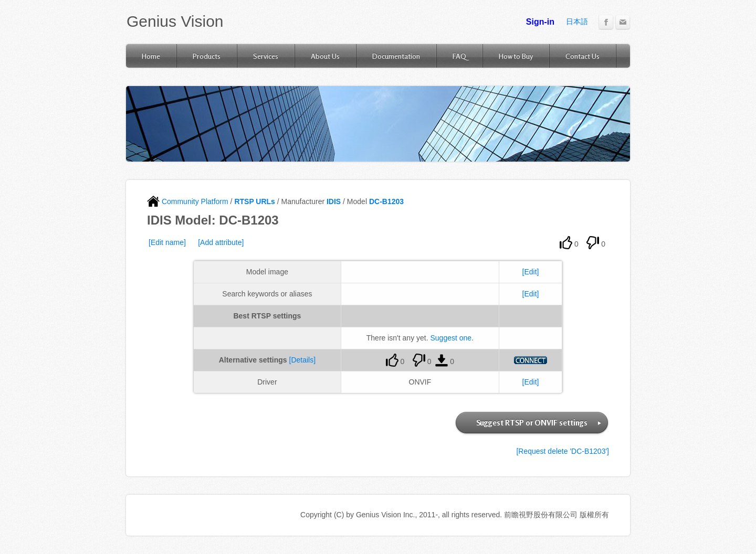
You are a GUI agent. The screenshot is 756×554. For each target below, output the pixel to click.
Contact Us (582, 56)
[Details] (303, 360)
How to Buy (516, 56)
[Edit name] (167, 242)
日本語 (577, 22)
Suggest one (451, 338)
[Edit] (531, 272)
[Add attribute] (221, 242)
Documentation (396, 56)
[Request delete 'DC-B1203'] (563, 451)
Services (266, 56)
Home (151, 56)
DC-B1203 (386, 201)
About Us (325, 56)
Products (207, 56)
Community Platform (188, 201)
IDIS (334, 201)
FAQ (459, 56)
